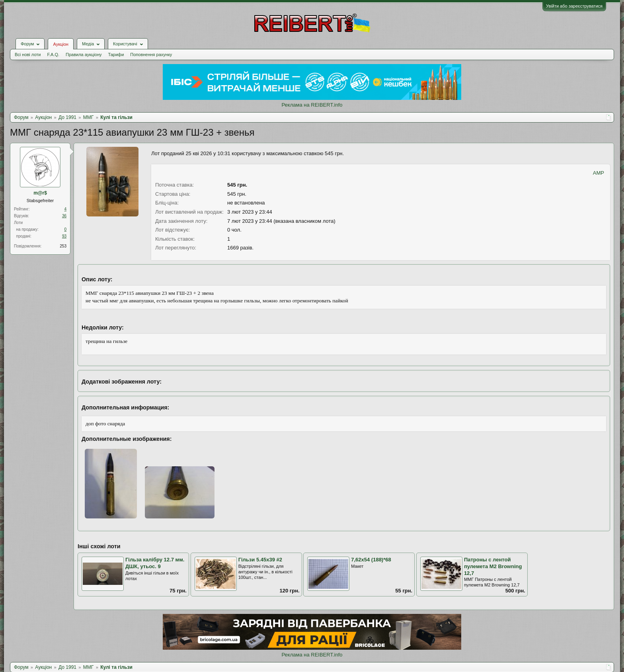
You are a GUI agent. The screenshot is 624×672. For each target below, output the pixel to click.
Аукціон (60, 44)
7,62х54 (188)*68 (371, 560)
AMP (599, 173)
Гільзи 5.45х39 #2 (260, 560)
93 (64, 236)
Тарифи (116, 55)
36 (64, 216)
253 (63, 246)
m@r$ (40, 193)
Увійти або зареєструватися (574, 6)
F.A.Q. (53, 55)
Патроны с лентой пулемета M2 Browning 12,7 (493, 566)
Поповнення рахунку (151, 55)
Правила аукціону (84, 55)
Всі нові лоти (28, 55)
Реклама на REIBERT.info (312, 105)
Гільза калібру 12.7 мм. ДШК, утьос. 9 (155, 563)
